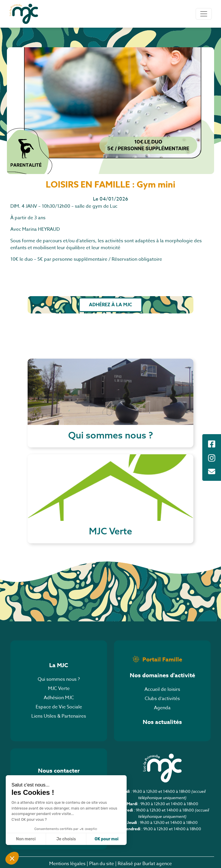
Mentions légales (67, 864)
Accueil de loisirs (162, 689)
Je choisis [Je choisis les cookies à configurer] (66, 839)
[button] (12, 858)
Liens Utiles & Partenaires (59, 716)
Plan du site (102, 864)
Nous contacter (59, 770)
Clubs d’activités (162, 699)
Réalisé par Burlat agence (145, 864)
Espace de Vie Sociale (59, 707)
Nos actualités (162, 722)
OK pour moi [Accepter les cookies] (107, 839)
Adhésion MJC (59, 698)
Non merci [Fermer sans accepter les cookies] (26, 839)
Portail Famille (162, 659)
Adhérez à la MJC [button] (110, 305)
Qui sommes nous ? (59, 679)
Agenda (162, 708)
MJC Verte (59, 689)
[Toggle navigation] (204, 14)
